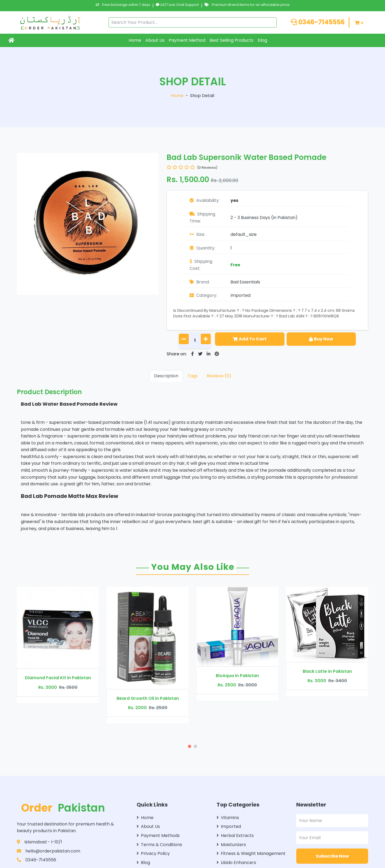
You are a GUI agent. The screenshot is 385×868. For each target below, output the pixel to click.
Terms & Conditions (159, 845)
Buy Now (321, 339)
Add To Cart (250, 339)
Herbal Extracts (235, 836)
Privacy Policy (153, 853)
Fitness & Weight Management (251, 853)
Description (166, 376)
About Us (155, 40)
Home (135, 40)
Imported (240, 295)
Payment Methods (158, 836)
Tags (192, 376)
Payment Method (187, 40)
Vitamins (228, 818)
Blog (143, 863)
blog (262, 40)
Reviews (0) (219, 376)
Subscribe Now (332, 856)
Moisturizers (231, 845)
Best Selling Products (232, 40)
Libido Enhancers (236, 863)
